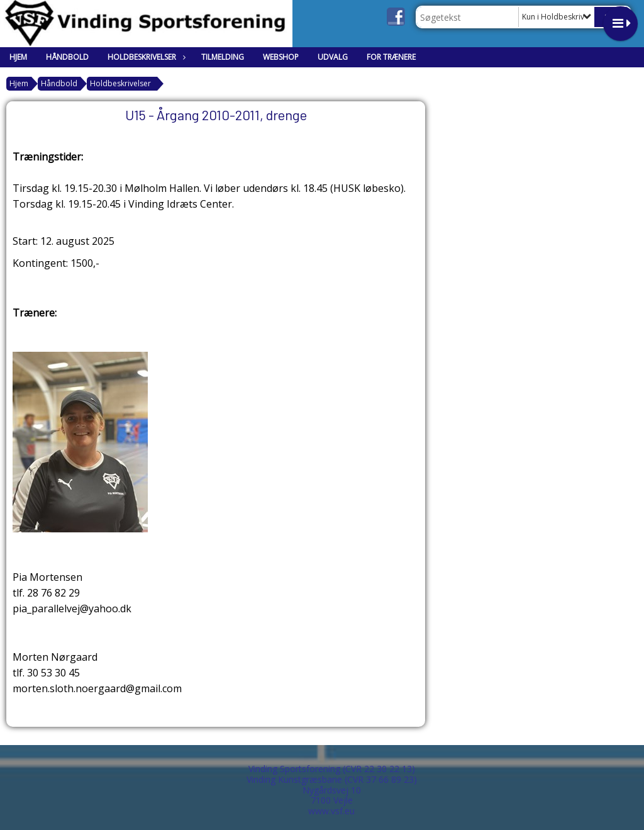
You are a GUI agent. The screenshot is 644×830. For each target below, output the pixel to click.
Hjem (18, 57)
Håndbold (67, 57)
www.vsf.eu (331, 811)
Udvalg (333, 57)
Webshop (281, 57)
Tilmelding (223, 57)
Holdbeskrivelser (145, 57)
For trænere (391, 57)
